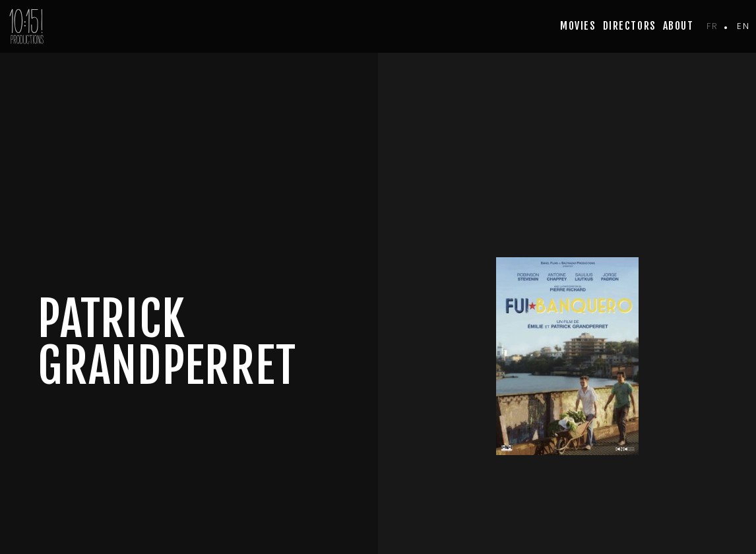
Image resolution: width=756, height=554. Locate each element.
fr (712, 26)
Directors (630, 26)
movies (578, 26)
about (678, 26)
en (743, 26)
